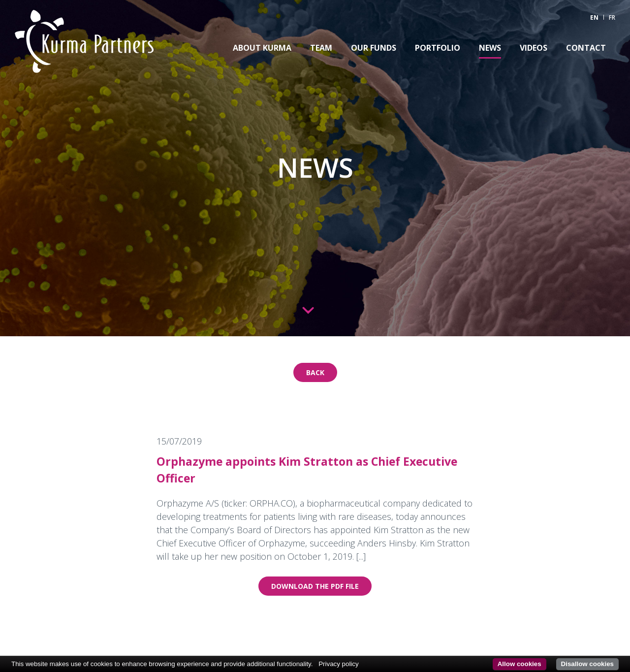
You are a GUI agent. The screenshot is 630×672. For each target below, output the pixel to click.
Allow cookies (520, 664)
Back (315, 372)
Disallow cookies (587, 664)
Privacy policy (338, 664)
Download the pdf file (315, 586)
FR (612, 17)
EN (594, 17)
